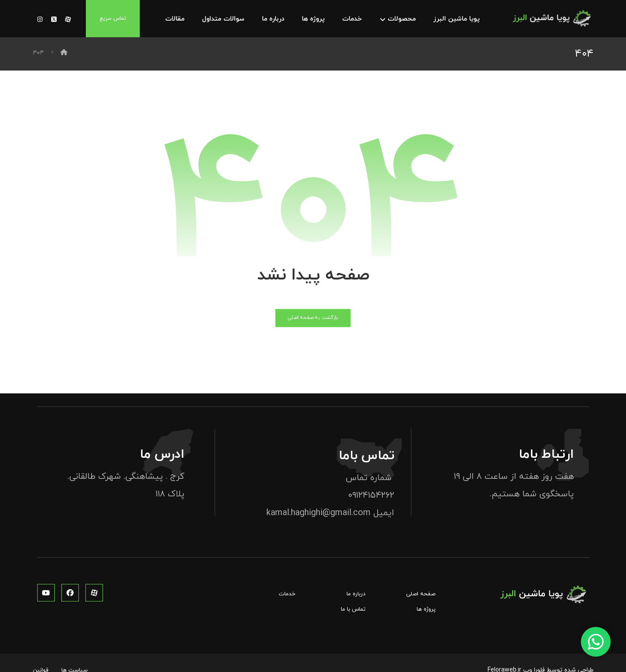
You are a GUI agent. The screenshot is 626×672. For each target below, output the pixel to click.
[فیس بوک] (70, 593)
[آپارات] (68, 20)
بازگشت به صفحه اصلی (313, 319)
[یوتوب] (46, 593)
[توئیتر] (54, 20)
